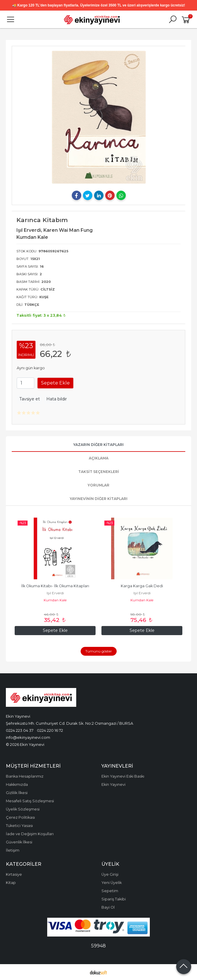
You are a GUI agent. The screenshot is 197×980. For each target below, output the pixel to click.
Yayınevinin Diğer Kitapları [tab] (99, 499)
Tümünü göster (99, 651)
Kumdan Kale (55, 600)
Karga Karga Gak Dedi (142, 586)
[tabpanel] (99, 117)
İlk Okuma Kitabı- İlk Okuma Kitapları (55, 586)
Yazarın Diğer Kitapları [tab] (98, 445)
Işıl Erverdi (55, 593)
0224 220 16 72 (50, 730)
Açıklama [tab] (99, 458)
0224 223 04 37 (20, 730)
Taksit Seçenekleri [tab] (99, 472)
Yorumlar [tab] (98, 485)
